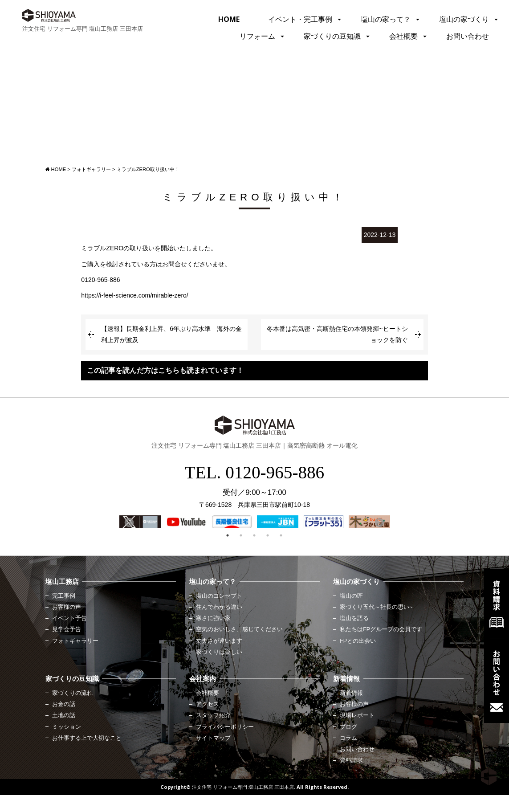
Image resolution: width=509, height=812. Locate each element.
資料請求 (351, 760)
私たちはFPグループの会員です (381, 629)
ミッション (67, 727)
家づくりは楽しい (219, 652)
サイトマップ (213, 738)
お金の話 (64, 704)
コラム (348, 738)
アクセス (208, 704)
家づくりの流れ (72, 693)
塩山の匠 (351, 596)
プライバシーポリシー (225, 727)
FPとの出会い (358, 641)
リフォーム (257, 36)
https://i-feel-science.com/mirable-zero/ (134, 295)
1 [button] (228, 535)
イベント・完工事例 (300, 19)
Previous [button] (128, 522)
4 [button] (268, 535)
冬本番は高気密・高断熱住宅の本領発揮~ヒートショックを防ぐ (337, 334)
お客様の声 (67, 607)
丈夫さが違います (219, 641)
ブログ (348, 727)
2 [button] (241, 535)
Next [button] (379, 522)
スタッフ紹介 (213, 715)
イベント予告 (69, 618)
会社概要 (403, 36)
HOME (229, 19)
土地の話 (64, 715)
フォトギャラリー (75, 641)
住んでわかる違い (219, 607)
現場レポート (357, 715)
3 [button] (254, 535)
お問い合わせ (468, 36)
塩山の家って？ (386, 19)
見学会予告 (67, 629)
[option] (140, 522)
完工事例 (64, 596)
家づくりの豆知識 (332, 36)
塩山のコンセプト (219, 596)
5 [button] (281, 535)
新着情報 (351, 693)
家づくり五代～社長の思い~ (376, 607)
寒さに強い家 (213, 618)
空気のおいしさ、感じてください (239, 629)
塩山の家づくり (464, 19)
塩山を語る (354, 618)
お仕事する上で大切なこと (87, 738)
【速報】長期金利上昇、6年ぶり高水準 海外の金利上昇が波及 (171, 334)
